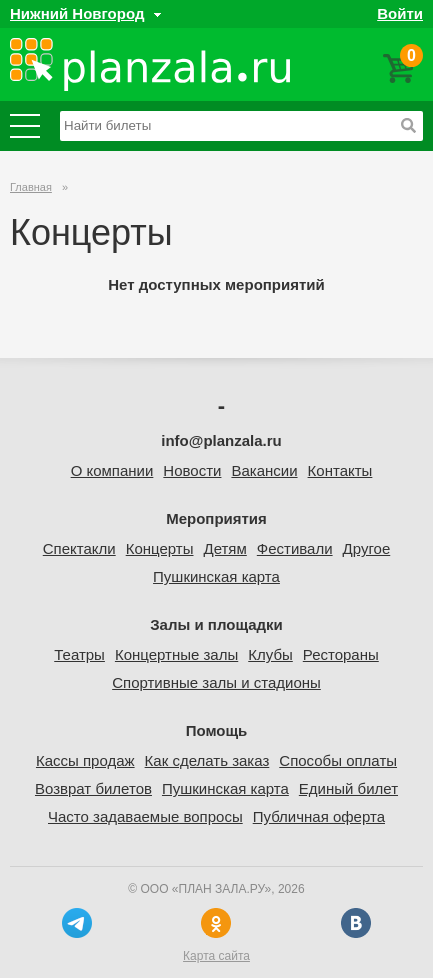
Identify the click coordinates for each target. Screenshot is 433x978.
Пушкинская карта (216, 576)
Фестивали (295, 548)
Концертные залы (176, 654)
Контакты (340, 470)
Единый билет (348, 788)
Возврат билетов (93, 788)
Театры (79, 654)
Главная (31, 187)
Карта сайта (216, 956)
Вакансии (264, 470)
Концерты (160, 548)
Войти (400, 13)
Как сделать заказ (207, 760)
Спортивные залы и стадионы (216, 682)
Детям (224, 548)
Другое (367, 548)
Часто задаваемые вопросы (145, 816)
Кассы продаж (85, 760)
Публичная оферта (319, 816)
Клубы (270, 654)
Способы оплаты (338, 760)
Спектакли (79, 548)
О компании (112, 470)
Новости (192, 470)
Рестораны (341, 654)
